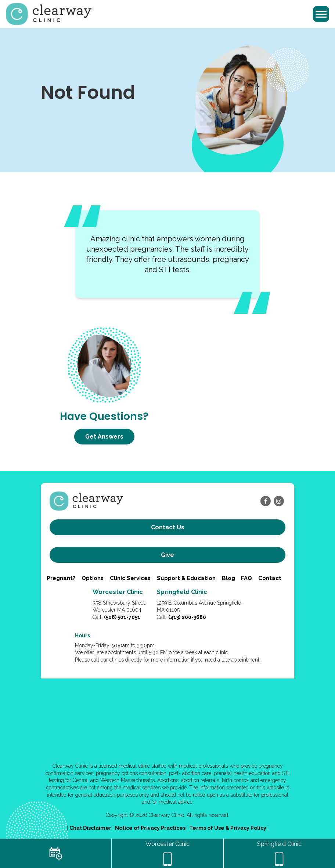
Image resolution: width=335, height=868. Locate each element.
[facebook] (266, 501)
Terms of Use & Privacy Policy (228, 828)
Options (93, 578)
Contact (270, 578)
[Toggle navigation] (321, 14)
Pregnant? (61, 578)
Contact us (168, 527)
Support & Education (186, 578)
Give (167, 555)
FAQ (246, 578)
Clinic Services (130, 578)
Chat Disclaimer (91, 828)
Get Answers (104, 437)
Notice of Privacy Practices (151, 828)
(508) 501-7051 (122, 617)
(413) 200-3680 (187, 617)
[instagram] (279, 501)
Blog (228, 578)
